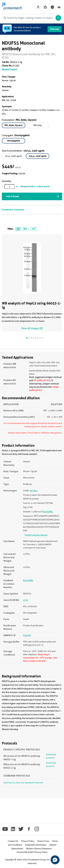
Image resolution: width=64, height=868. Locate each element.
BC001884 (48, 512)
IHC (34, 229)
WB (25, 229)
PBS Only (38, 125)
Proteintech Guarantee (13, 210)
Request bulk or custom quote (35, 186)
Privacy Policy (28, 841)
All (18, 229)
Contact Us (13, 841)
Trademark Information (36, 845)
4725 (26, 600)
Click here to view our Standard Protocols (23, 783)
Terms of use (43, 841)
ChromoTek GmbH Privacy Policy (32, 852)
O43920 (27, 635)
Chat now (55, 29)
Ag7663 (34, 491)
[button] (55, 860)
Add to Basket (13, 196)
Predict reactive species (36, 535)
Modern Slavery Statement (39, 849)
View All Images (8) (32, 328)
